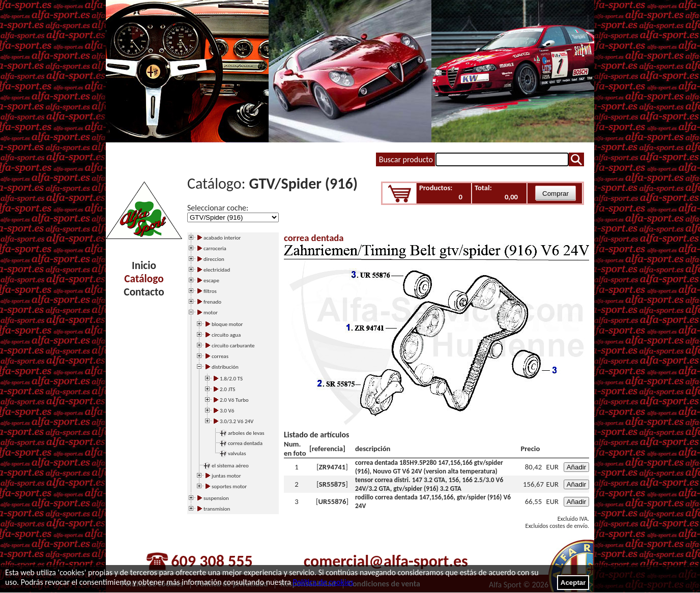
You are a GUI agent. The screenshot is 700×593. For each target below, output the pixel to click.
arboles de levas (246, 433)
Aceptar (573, 583)
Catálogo (144, 279)
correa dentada (245, 443)
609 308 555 (212, 561)
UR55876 (332, 501)
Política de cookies (323, 582)
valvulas (237, 453)
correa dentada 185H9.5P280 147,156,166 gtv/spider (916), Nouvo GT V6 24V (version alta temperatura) (429, 467)
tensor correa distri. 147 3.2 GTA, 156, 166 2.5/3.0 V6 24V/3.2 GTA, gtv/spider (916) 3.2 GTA (429, 484)
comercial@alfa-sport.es (386, 561)
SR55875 (332, 484)
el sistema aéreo (230, 466)
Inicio (144, 265)
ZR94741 (332, 467)
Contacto (144, 292)
